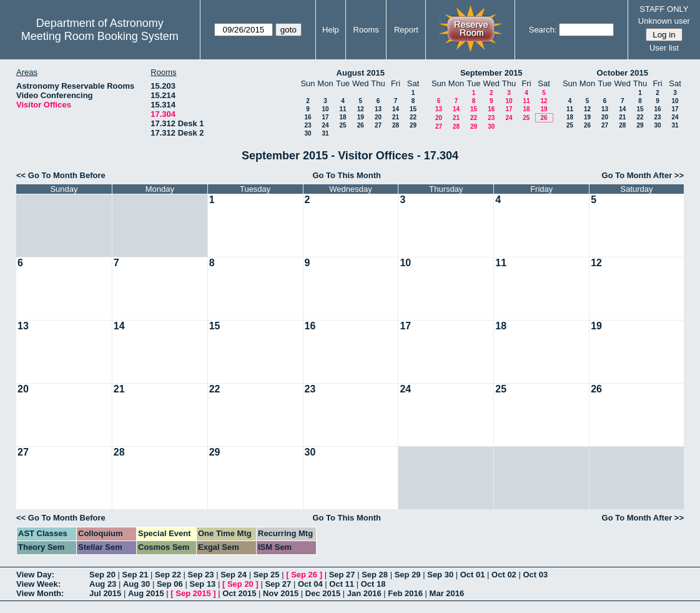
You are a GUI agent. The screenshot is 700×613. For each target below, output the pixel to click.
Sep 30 (440, 575)
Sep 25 (267, 575)
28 (396, 125)
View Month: (40, 593)
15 (413, 109)
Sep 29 (408, 575)
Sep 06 (170, 584)
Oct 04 (310, 584)
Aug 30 (136, 584)
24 (325, 125)
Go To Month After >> (643, 175)
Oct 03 (535, 575)
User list (664, 48)
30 (308, 133)
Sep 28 (375, 575)
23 (308, 125)
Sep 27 (342, 575)
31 (325, 133)
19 (361, 117)
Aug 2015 (146, 593)
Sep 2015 (193, 593)
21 (396, 117)
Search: (543, 30)
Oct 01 (473, 575)
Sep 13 (202, 584)
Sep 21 (136, 575)
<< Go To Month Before (61, 175)
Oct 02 (504, 575)
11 (343, 109)
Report (406, 30)
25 (343, 125)
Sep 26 (304, 575)
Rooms (366, 30)
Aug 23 (103, 584)
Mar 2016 (447, 593)
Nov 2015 (281, 593)
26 (361, 125)
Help (331, 30)
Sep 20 (102, 575)
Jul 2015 (105, 593)
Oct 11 (342, 584)
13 (378, 109)
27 (378, 125)
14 (396, 109)
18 (343, 117)
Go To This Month (347, 175)
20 (378, 117)
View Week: (38, 584)
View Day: (35, 575)
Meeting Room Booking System (100, 36)
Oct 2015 (239, 593)
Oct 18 (373, 584)
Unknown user (664, 21)
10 (325, 109)
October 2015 (623, 73)
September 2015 (491, 73)
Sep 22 (168, 575)
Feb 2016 (405, 593)
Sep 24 (234, 575)
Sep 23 (201, 575)
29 (413, 125)
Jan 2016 (364, 593)
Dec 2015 (323, 593)
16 (308, 117)
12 (361, 109)
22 (413, 117)
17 (325, 117)
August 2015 (361, 73)
